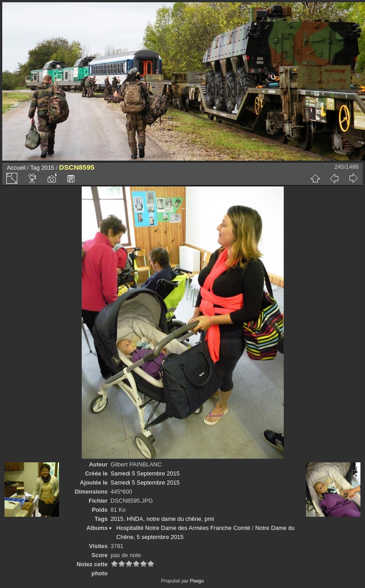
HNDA (135, 519)
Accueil (16, 168)
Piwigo (197, 581)
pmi (210, 519)
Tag (35, 168)
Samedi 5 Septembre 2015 (145, 473)
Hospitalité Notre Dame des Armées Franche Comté (183, 528)
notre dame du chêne (174, 519)
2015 (48, 168)
